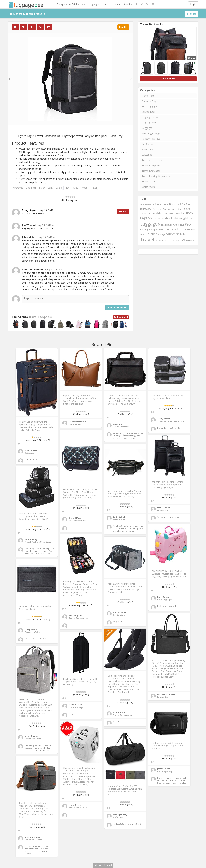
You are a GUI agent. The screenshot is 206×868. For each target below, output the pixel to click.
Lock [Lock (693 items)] (191, 219)
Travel (93, 188)
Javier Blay (118, 424)
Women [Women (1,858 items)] (188, 240)
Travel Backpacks (40, 317)
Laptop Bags (149, 112)
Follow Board (121, 317)
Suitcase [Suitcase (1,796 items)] (173, 234)
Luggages (95, 4)
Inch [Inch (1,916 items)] (190, 213)
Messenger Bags (151, 133)
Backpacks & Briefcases (71, 4)
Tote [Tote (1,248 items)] (183, 234)
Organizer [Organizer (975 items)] (179, 225)
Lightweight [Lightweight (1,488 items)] (180, 218)
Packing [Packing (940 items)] (144, 229)
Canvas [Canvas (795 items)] (166, 209)
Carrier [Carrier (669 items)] (174, 209)
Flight (67, 188)
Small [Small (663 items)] (143, 234)
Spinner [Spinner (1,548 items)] (151, 234)
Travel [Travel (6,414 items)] (147, 240)
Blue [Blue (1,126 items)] (189, 204)
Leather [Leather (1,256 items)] (166, 218)
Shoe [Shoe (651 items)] (173, 230)
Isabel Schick (164, 508)
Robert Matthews (77, 422)
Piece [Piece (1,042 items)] (162, 229)
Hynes (84, 188)
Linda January (120, 815)
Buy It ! (123, 27)
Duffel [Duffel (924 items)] (156, 213)
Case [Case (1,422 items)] (187, 209)
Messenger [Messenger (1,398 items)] (165, 224)
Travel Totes (149, 182)
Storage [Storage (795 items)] (162, 234)
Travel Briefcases (151, 171)
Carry (50, 188)
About (128, 4)
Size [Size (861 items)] (193, 230)
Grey (76, 188)
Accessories (113, 4)
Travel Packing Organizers (156, 176)
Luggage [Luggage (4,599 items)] (149, 224)
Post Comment (117, 308)
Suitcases (147, 155)
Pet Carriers (148, 144)
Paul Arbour (119, 712)
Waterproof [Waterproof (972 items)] (175, 240)
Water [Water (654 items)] (165, 241)
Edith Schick (119, 517)
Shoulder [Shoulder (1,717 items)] (183, 229)
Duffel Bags (148, 96)
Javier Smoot (31, 736)
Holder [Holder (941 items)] (182, 213)
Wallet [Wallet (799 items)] (158, 241)
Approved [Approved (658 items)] (149, 205)
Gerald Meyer (76, 518)
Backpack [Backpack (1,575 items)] (161, 204)
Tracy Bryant (164, 419)
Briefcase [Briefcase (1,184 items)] (146, 209)
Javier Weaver (31, 450)
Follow (123, 211)
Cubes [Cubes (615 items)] (150, 214)
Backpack (31, 188)
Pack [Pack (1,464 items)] (188, 224)
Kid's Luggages (150, 106)
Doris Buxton (164, 597)
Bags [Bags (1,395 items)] (172, 204)
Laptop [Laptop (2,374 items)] (146, 218)
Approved (18, 188)
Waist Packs (148, 187)
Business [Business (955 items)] (157, 209)
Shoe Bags (148, 149)
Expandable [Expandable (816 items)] (167, 213)
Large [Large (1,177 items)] (156, 218)
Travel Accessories (152, 160)
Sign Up (192, 14)
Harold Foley (31, 539)
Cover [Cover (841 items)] (143, 213)
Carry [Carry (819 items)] (181, 209)
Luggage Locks (150, 117)
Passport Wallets (151, 139)
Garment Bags (150, 101)
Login (193, 4)
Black (42, 188)
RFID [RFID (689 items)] (168, 230)
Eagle (59, 188)
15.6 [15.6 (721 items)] (142, 205)
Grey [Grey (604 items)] (175, 214)
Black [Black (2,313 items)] (181, 204)
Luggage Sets (149, 123)
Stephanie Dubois (166, 695)
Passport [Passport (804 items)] (154, 230)
